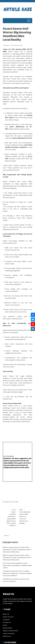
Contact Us (7, 622)
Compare (6, 620)
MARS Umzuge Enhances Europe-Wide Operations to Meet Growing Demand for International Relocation (17, 550)
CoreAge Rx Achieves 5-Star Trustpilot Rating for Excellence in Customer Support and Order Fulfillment (17, 573)
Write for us (7, 636)
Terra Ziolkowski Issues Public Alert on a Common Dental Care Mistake (25, 516)
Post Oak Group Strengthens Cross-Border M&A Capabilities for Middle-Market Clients (17, 565)
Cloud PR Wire (14, 502)
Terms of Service (9, 634)
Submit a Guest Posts (10, 631)
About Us (6, 614)
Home (5, 625)
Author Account (8, 617)
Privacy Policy (7, 628)
